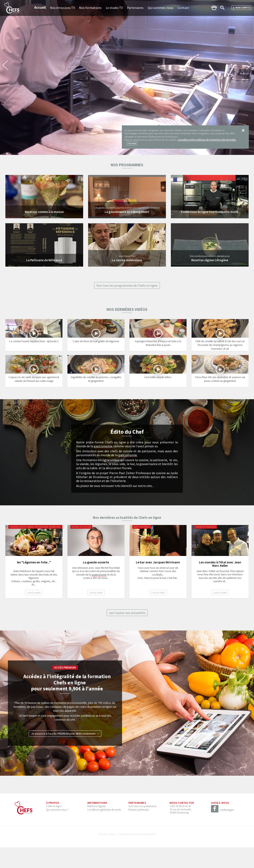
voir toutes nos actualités (127, 634)
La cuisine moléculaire (127, 260)
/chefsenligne (222, 831)
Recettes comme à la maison (44, 212)
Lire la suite (34, 613)
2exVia (134, 855)
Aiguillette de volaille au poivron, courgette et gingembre (96, 400)
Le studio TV (114, 8)
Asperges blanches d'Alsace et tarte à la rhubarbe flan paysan (158, 353)
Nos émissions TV (62, 8)
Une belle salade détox (158, 398)
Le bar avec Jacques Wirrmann (158, 583)
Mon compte (241, 8)
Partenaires (135, 8)
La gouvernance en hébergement (127, 212)
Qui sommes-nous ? (57, 830)
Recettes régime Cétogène (210, 260)
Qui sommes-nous (161, 8)
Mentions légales (96, 827)
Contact (183, 8)
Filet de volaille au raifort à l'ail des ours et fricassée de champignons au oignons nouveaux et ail (220, 355)
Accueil (40, 8)
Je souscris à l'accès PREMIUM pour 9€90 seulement (65, 754)
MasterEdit (149, 855)
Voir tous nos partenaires (142, 827)
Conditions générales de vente (104, 830)
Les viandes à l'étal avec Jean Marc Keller (220, 585)
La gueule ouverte (96, 583)
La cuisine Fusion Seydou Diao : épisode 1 (34, 351)
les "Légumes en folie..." (34, 583)
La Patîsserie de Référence (44, 260)
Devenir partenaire (139, 830)
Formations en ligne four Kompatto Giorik (210, 212)
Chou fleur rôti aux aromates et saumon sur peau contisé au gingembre (220, 400)
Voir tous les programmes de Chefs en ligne (127, 285)
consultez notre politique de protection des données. (207, 140)
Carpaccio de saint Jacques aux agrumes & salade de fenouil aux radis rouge (34, 400)
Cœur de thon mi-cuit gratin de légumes (96, 351)
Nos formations (90, 8)
